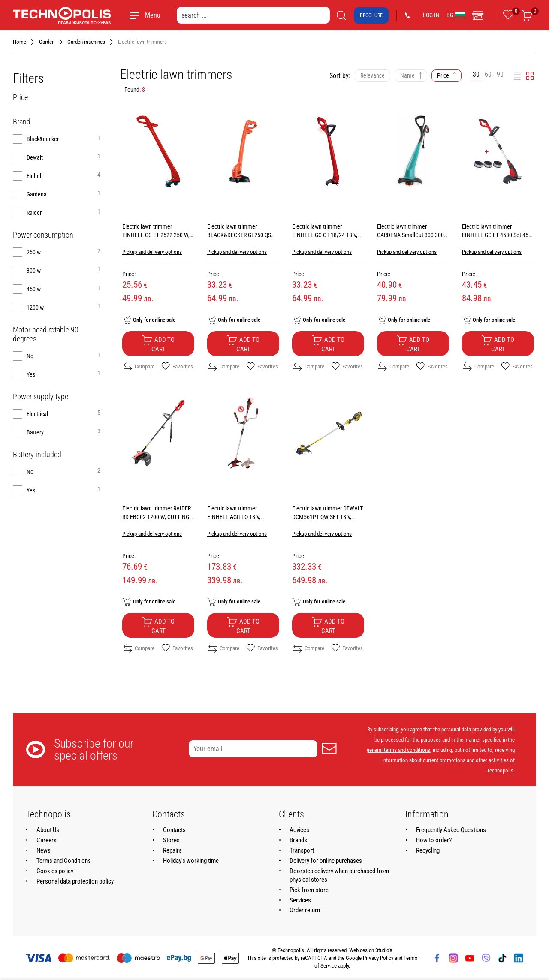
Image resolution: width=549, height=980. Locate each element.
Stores (171, 840)
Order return (305, 910)
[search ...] (253, 15)
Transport (302, 850)
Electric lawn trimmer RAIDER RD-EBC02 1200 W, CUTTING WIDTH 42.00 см (157, 517)
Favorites (177, 367)
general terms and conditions (398, 750)
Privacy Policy (378, 958)
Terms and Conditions (64, 861)
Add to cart (158, 344)
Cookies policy (55, 871)
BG (456, 15)
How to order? (434, 840)
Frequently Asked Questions (451, 830)
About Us (48, 830)
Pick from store (309, 890)
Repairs (172, 850)
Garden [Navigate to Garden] (47, 42)
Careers (47, 840)
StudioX (384, 950)
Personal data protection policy (75, 881)
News (44, 850)
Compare (139, 367)
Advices (299, 830)
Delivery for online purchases (326, 861)
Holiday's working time (191, 861)
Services (300, 900)
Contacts (174, 830)
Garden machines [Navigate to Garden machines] (86, 42)
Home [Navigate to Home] (20, 42)
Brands (298, 840)
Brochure (371, 15)
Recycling (428, 850)
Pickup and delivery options (152, 252)
